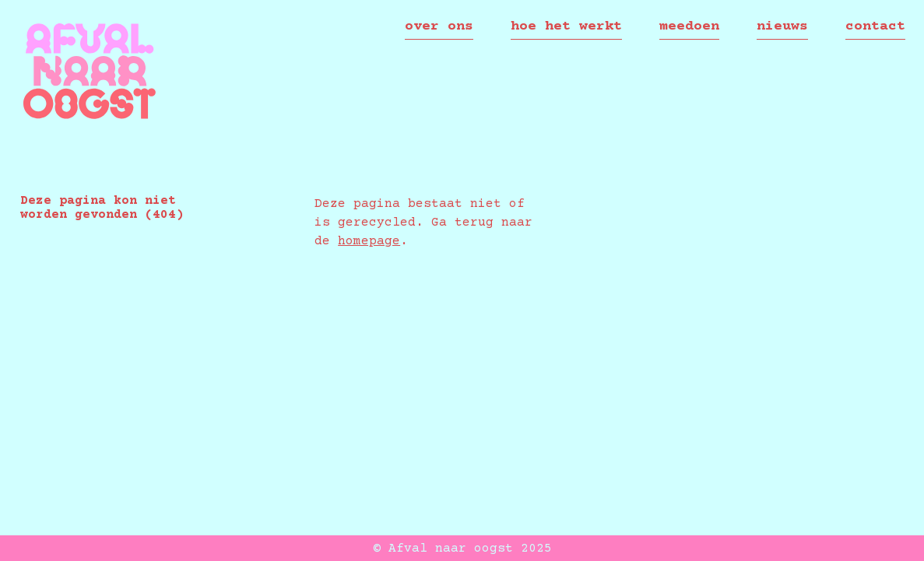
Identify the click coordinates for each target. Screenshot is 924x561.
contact (875, 26)
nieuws (782, 26)
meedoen (689, 26)
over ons (439, 26)
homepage (369, 241)
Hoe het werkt (566, 26)
